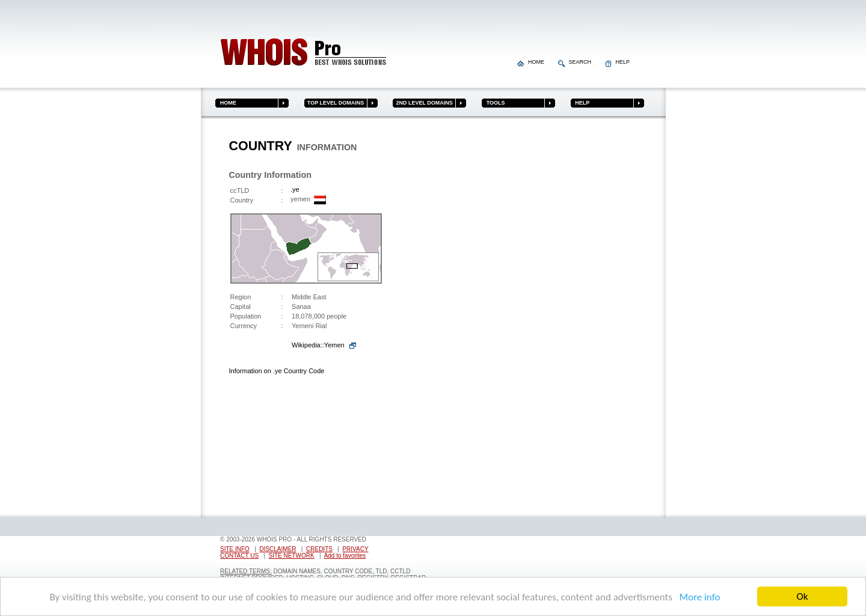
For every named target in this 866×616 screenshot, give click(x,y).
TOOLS (493, 103)
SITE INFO (235, 549)
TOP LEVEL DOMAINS (334, 103)
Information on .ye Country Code (277, 371)
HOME (532, 62)
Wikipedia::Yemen (318, 345)
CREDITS (319, 549)
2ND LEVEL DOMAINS (422, 103)
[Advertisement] (591, 320)
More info (698, 597)
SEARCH (576, 62)
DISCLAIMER (278, 549)
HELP (618, 62)
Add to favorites (345, 556)
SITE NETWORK (292, 556)
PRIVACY (355, 549)
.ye (295, 189)
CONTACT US (239, 556)
